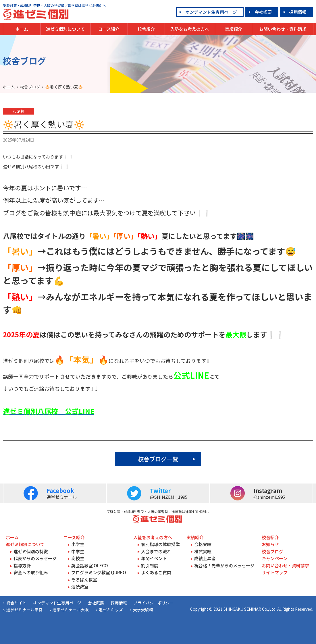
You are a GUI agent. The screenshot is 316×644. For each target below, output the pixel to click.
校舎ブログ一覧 (158, 459)
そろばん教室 (84, 580)
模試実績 (203, 551)
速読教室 (80, 586)
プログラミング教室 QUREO (99, 572)
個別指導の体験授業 (160, 544)
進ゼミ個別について (65, 29)
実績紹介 (234, 29)
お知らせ (270, 544)
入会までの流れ (156, 551)
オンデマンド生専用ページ (211, 12)
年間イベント (154, 558)
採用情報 (298, 12)
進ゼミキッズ (111, 610)
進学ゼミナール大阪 (71, 610)
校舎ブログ (30, 87)
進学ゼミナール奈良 (24, 610)
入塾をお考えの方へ (190, 29)
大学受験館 (143, 610)
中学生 (78, 551)
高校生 (78, 558)
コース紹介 (109, 29)
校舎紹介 (146, 29)
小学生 (78, 544)
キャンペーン (274, 558)
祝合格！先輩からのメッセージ (224, 565)
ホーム (22, 29)
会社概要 (263, 12)
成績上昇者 (205, 558)
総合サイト (16, 603)
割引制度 (150, 565)
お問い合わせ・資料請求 (283, 29)
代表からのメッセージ (35, 558)
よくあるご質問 (156, 572)
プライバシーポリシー (154, 603)
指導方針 (22, 565)
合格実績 (203, 544)
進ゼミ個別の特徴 (31, 551)
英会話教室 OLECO (90, 565)
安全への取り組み (31, 572)
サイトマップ (275, 572)
